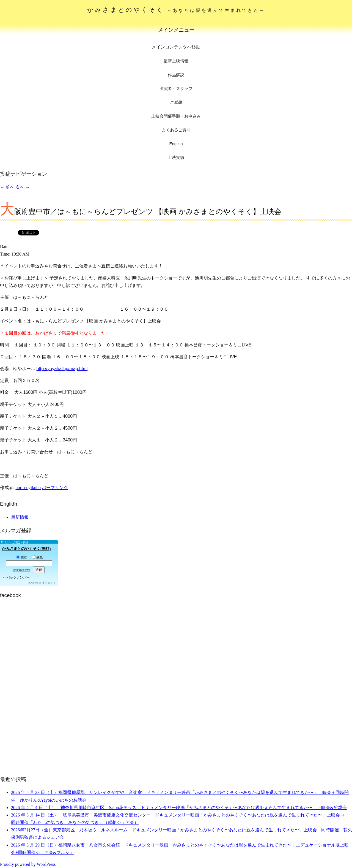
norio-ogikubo (28, 488)
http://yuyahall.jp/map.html (62, 369)
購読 (22, 558)
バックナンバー (18, 577)
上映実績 (176, 157)
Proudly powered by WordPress (28, 864)
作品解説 (176, 75)
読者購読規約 (21, 570)
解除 (37, 558)
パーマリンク (55, 488)
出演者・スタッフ (176, 89)
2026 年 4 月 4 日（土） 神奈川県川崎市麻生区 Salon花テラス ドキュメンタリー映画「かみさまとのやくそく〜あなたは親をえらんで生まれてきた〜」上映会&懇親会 (179, 808)
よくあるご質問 (176, 130)
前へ (7, 187)
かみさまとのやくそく (176, 10)
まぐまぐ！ (49, 583)
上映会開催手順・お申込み (176, 116)
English (176, 144)
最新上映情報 (176, 61)
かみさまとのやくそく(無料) (26, 549)
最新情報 (20, 517)
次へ (23, 187)
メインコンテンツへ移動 (176, 47)
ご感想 (176, 102)
